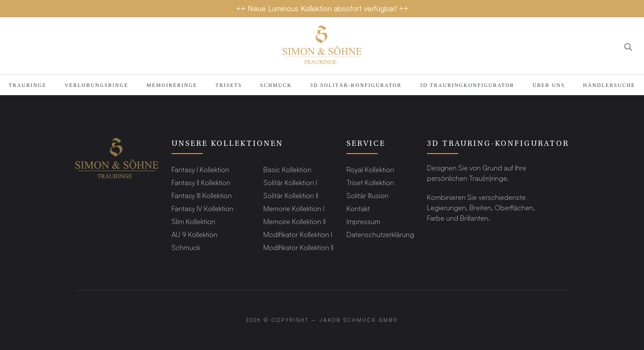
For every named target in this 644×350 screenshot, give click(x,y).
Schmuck (276, 85)
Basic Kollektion (287, 169)
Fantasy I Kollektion (200, 169)
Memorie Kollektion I (294, 208)
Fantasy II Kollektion (201, 182)
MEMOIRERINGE (172, 85)
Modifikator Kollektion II (298, 247)
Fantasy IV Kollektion (202, 208)
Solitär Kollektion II (291, 195)
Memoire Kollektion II (294, 221)
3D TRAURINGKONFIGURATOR (467, 85)
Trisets (228, 85)
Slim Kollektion (193, 221)
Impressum (363, 221)
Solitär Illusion (367, 195)
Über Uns (549, 85)
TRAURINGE (28, 85)
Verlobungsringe (96, 85)
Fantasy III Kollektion (202, 195)
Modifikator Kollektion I (298, 234)
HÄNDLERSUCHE (609, 85)
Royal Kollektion (370, 169)
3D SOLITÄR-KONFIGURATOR (356, 85)
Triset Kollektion (370, 182)
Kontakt (358, 208)
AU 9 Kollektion (194, 234)
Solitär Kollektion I (290, 182)
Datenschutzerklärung (380, 234)
